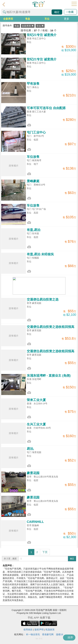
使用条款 (28, 630)
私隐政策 (50, 630)
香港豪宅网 (48, 634)
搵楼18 (60, 634)
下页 (45, 552)
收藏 (70, 12)
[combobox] (32, 12)
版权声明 (39, 630)
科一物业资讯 (33, 634)
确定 (57, 12)
